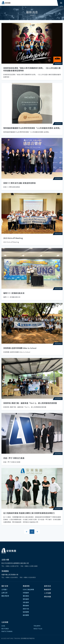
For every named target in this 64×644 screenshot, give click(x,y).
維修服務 (26, 615)
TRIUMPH (37, 626)
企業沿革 (4, 593)
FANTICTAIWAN (7, 631)
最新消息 (47, 586)
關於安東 (5, 586)
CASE (3, 626)
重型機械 (26, 596)
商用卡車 (26, 609)
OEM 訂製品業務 (28, 589)
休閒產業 (26, 593)
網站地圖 (47, 596)
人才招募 (47, 593)
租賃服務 (26, 612)
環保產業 (26, 599)
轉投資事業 (5, 596)
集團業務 (26, 586)
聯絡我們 (47, 589)
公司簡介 (4, 589)
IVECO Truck (38, 629)
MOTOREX (5, 629)
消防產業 (26, 602)
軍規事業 (26, 606)
